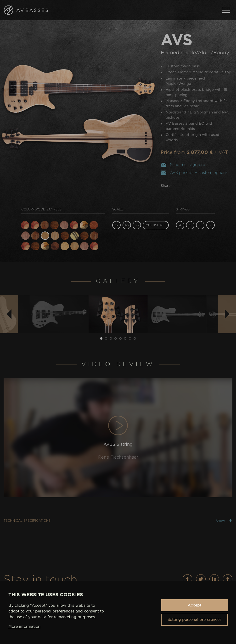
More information (24, 627)
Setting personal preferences (194, 620)
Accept (194, 605)
